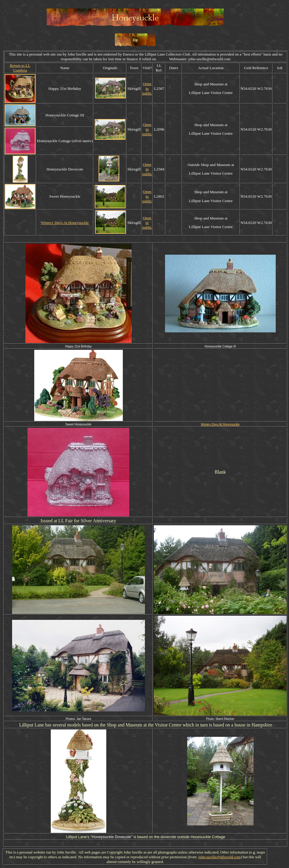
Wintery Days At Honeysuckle (65, 223)
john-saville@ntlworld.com (219, 857)
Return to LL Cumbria (20, 68)
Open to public (147, 88)
